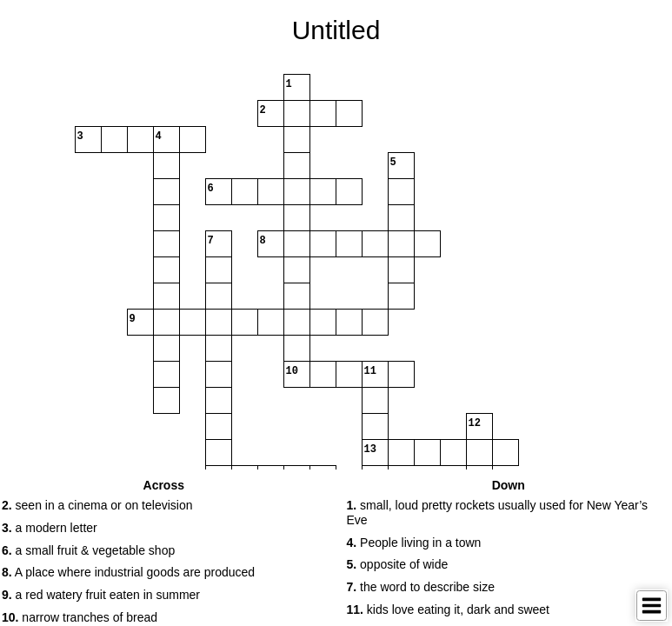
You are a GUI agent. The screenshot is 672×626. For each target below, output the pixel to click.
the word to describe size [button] (421, 587)
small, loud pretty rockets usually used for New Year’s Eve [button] (498, 513)
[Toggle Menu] (652, 606)
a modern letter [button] (50, 528)
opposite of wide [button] (398, 564)
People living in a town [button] (414, 543)
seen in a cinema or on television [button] (97, 505)
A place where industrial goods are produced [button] (128, 572)
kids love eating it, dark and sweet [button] (448, 609)
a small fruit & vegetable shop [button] (88, 550)
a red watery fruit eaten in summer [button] (101, 595)
